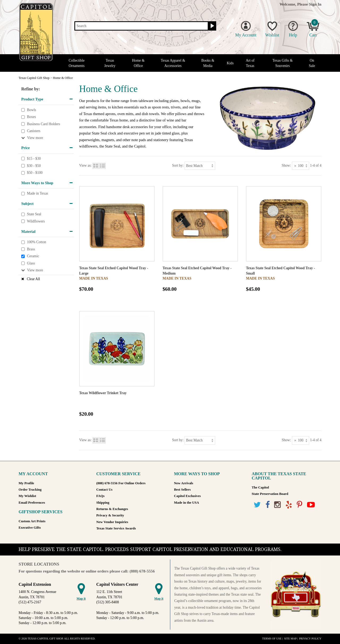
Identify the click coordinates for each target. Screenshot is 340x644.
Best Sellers (182, 490)
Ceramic (33, 256)
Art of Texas (250, 63)
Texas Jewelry (110, 63)
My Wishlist (27, 496)
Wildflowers (36, 221)
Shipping (103, 503)
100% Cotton (36, 242)
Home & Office (138, 63)
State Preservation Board (270, 494)
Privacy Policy (310, 639)
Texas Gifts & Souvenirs (283, 63)
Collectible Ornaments (77, 63)
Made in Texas (37, 194)
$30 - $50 (34, 166)
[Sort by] (200, 166)
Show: (286, 165)
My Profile (26, 483)
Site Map (290, 639)
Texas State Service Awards (116, 528)
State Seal (34, 214)
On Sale (312, 63)
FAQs (101, 496)
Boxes (31, 117)
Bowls (31, 110)
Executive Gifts (30, 528)
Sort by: (178, 165)
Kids (230, 63)
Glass (31, 263)
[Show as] (301, 166)
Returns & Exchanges (112, 509)
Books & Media (208, 63)
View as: (85, 165)
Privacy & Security (110, 515)
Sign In (315, 4)
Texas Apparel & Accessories (173, 63)
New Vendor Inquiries (112, 522)
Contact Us (105, 490)
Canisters (34, 131)
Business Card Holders (43, 124)
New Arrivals (184, 483)
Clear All (33, 279)
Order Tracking (30, 490)
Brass (31, 249)
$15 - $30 (34, 159)
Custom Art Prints (32, 521)
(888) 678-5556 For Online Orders (121, 483)
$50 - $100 (35, 173)
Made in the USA (186, 503)
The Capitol (260, 487)
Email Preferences (32, 503)
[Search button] (212, 26)
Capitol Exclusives (187, 496)
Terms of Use (272, 639)
